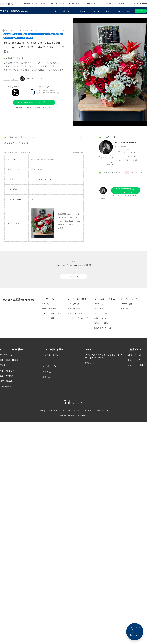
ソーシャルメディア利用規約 (101, 411)
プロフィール (106, 158)
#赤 (53, 34)
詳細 (35, 30)
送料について (134, 361)
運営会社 (38, 411)
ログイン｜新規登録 (139, 3)
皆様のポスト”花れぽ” (103, 329)
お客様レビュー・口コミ (104, 314)
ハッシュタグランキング (78, 319)
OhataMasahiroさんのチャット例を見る (34, 108)
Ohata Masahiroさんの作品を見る (126, 196)
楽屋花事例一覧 (74, 309)
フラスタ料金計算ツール (52, 314)
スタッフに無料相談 (137, 366)
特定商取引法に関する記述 (76, 411)
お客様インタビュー (102, 319)
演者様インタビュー (102, 324)
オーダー (141, 11)
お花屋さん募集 (50, 411)
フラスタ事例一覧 (75, 304)
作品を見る (106, 164)
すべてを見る (6, 355)
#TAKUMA (8, 38)
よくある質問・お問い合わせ (113, 4)
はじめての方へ (52, 11)
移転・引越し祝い (8, 371)
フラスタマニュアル (102, 309)
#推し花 (29, 38)
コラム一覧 (99, 304)
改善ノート (125, 309)
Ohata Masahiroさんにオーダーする (34, 102)
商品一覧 (66, 11)
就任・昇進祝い (7, 377)
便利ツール (90, 364)
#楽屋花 (59, 34)
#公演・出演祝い (20, 34)
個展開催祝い (6, 387)
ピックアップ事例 (75, 314)
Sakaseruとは (126, 304)
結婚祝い (47, 378)
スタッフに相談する (50, 319)
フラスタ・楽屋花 (57, 4)
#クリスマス (20, 38)
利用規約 (62, 411)
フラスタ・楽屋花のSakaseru (14, 11)
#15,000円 (8, 34)
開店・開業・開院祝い (10, 361)
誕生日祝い (48, 372)
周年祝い (4, 366)
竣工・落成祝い (7, 382)
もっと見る (73, 277)
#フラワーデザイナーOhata (39, 34)
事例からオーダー (49, 309)
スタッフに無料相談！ (135, 631)
